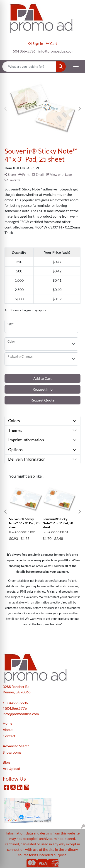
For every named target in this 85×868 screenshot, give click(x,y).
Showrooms (12, 752)
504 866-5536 (24, 51)
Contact (9, 736)
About (8, 730)
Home (7, 723)
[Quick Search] (29, 67)
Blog (6, 762)
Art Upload (11, 768)
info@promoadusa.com (56, 51)
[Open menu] (76, 67)
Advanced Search (16, 746)
